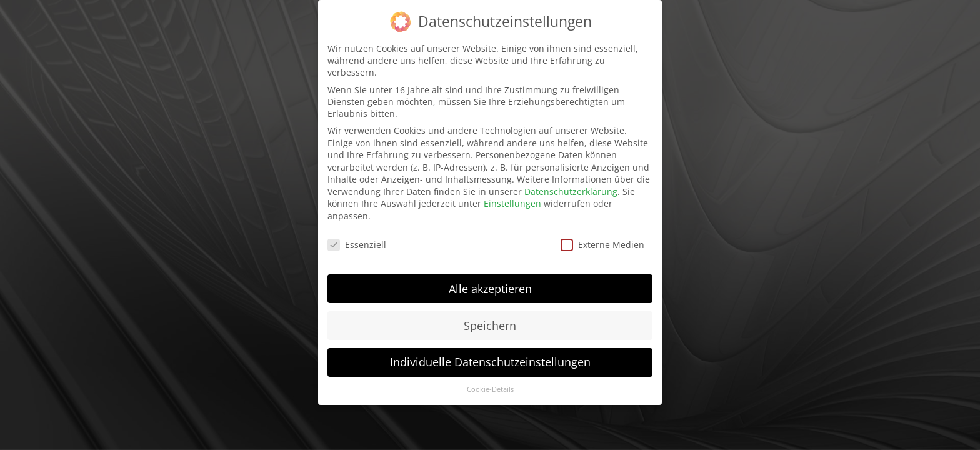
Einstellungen (512, 198)
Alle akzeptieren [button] (490, 283)
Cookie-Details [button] (490, 384)
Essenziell (357, 239)
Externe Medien (602, 239)
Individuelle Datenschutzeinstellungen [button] (490, 357)
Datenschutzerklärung (571, 186)
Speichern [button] (490, 320)
